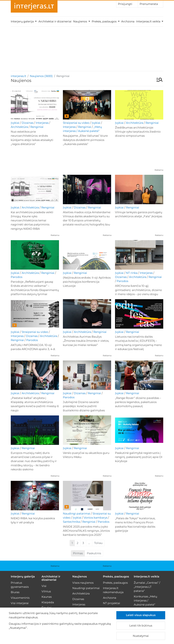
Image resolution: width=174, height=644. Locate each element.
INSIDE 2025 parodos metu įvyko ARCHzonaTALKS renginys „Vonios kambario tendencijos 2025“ (86, 531)
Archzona (128, 21)
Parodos (17, 277)
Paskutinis (94, 553)
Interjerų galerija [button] (23, 21)
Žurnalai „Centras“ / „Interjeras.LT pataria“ (147, 587)
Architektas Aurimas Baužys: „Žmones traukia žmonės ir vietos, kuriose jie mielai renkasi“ (86, 341)
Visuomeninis (20, 598)
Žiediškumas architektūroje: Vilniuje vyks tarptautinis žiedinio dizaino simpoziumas (138, 132)
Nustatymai (141, 636)
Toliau (98, 543)
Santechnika (71, 522)
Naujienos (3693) (41, 76)
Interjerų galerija (23, 576)
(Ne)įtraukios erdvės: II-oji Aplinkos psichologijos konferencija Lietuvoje (87, 282)
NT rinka (132, 273)
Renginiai (37, 127)
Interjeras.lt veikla (146, 576)
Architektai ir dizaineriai (55, 21)
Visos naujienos (83, 583)
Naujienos (80, 576)
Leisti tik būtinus (141, 626)
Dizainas (28, 123)
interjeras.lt (18, 76)
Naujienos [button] (80, 21)
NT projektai (112, 603)
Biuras (15, 592)
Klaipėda (48, 602)
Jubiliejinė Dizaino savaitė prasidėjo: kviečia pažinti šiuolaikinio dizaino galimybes (84, 406)
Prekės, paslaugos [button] (104, 21)
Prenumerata (151, 4)
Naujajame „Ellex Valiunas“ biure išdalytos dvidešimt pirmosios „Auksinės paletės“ (85, 140)
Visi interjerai (20, 603)
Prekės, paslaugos (116, 576)
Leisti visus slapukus (141, 615)
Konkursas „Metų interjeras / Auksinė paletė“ (145, 601)
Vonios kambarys (96, 518)
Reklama (159, 170)
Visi (44, 586)
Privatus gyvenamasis (20, 585)
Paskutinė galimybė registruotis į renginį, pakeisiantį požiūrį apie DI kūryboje (139, 457)
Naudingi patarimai (77, 514)
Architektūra (19, 127)
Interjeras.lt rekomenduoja (113, 590)
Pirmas (78, 553)
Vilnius (46, 591)
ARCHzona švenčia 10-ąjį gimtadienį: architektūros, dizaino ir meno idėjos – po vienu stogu (138, 290)
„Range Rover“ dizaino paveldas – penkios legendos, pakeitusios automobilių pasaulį (138, 402)
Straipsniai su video (76, 123)
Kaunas (47, 597)
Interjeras (42, 123)
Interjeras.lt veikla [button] (149, 21)
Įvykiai (15, 123)
